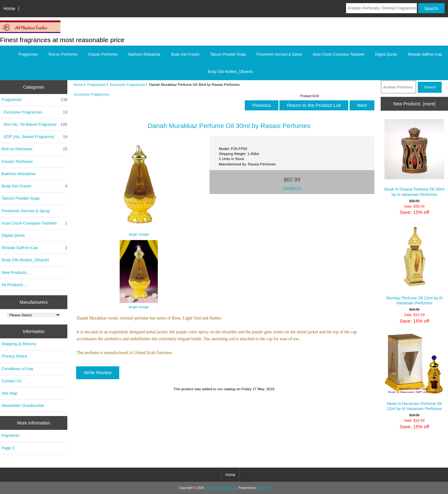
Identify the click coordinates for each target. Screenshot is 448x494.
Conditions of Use (17, 369)
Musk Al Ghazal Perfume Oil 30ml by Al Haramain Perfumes (414, 158)
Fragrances (97, 84)
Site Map (9, 393)
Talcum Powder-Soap (228, 54)
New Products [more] (414, 104)
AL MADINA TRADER (221, 488)
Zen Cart (263, 488)
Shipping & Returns (19, 344)
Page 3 (8, 448)
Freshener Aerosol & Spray (279, 54)
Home (9, 8)
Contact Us (11, 381)
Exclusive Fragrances (128, 84)
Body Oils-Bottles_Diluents (230, 72)
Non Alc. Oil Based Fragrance (34, 125)
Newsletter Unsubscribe (23, 405)
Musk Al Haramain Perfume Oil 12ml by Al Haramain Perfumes (414, 372)
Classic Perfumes (103, 54)
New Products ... (16, 272)
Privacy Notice (14, 356)
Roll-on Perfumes (63, 54)
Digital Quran (386, 54)
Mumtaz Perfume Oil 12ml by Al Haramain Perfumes (414, 265)
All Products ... (14, 285)
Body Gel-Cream (185, 54)
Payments (11, 435)
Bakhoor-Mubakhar (144, 54)
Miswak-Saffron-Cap (425, 54)
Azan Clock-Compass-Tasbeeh (339, 54)
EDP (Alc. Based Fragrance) (34, 137)
